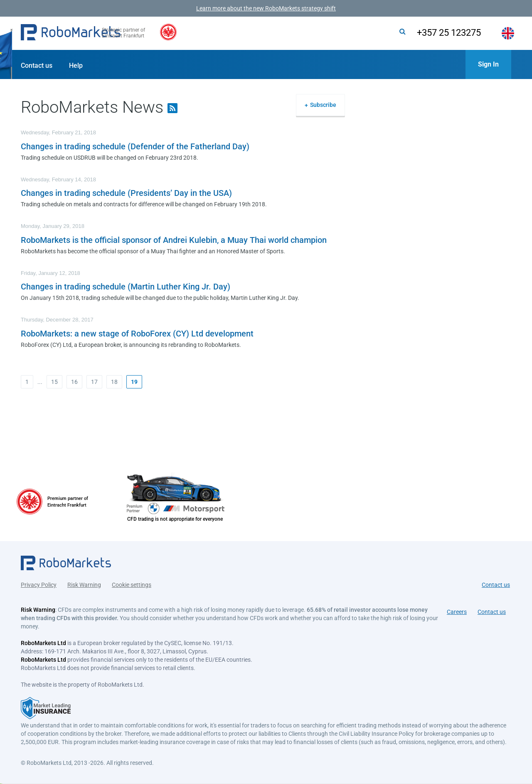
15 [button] (54, 382)
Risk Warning (84, 581)
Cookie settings (132, 581)
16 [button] (74, 382)
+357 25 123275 (438, 33)
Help (76, 66)
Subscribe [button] (323, 105)
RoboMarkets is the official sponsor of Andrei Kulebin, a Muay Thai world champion (174, 240)
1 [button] (27, 382)
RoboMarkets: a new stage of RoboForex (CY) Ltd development (137, 334)
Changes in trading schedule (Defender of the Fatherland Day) (135, 146)
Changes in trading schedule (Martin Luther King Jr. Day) (126, 287)
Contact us (37, 66)
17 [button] (94, 382)
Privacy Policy (39, 581)
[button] (71, 33)
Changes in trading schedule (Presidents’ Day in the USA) (126, 193)
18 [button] (114, 382)
